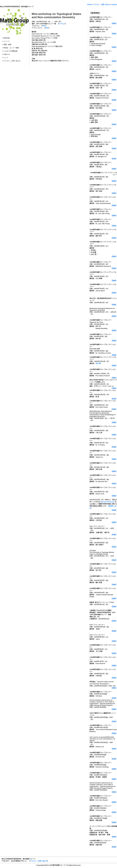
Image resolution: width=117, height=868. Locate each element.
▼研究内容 (5, 38)
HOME (89, 4)
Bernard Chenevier (108, 502)
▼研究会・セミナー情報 (10, 48)
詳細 (114, 709)
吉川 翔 (98, 363)
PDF (44, 26)
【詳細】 (114, 23)
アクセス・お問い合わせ (102, 4)
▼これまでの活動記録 (9, 51)
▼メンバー (5, 41)
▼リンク (4, 58)
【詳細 (113, 293)
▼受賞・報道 (6, 45)
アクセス (62, 24)
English (114, 4)
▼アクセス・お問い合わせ (10, 61)
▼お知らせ (5, 54)
